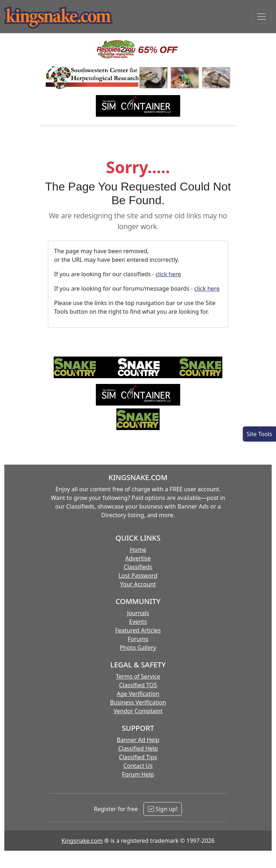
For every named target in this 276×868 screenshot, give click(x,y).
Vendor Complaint (138, 711)
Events (138, 622)
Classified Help (138, 748)
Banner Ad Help (138, 740)
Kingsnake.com (82, 841)
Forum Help (138, 774)
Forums (138, 639)
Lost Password (138, 576)
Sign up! (163, 809)
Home (138, 550)
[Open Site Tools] (259, 434)
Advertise (138, 558)
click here (168, 274)
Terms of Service (138, 676)
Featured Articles (138, 630)
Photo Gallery (138, 648)
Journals (138, 613)
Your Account (138, 584)
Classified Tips (138, 757)
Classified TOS (138, 685)
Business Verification (138, 702)
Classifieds (138, 567)
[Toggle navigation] (262, 17)
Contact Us (138, 766)
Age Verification (138, 694)
